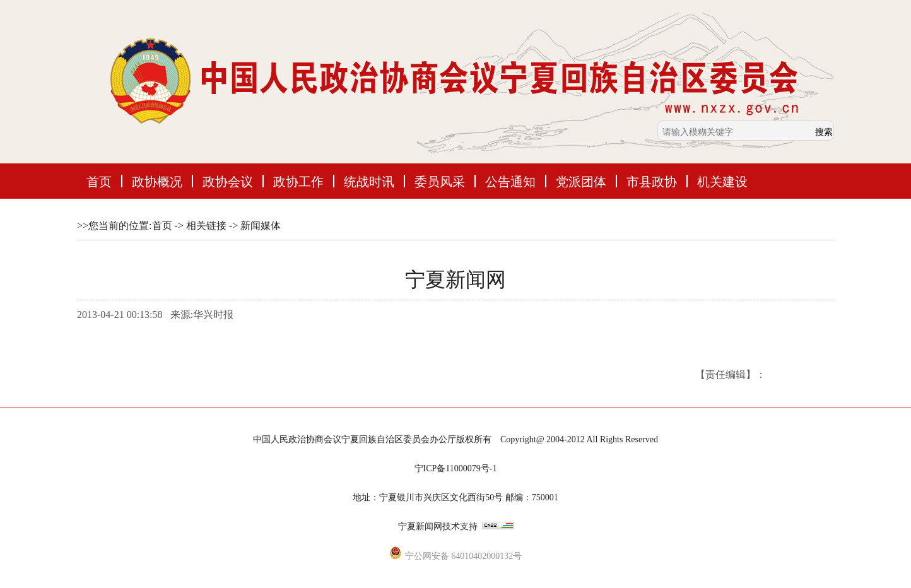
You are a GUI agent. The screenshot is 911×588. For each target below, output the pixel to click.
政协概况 (157, 181)
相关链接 (206, 226)
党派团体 (581, 181)
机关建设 (722, 181)
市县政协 (652, 181)
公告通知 (510, 181)
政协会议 (228, 181)
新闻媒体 (261, 226)
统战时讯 (369, 181)
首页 (99, 181)
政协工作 (298, 181)
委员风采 (440, 181)
